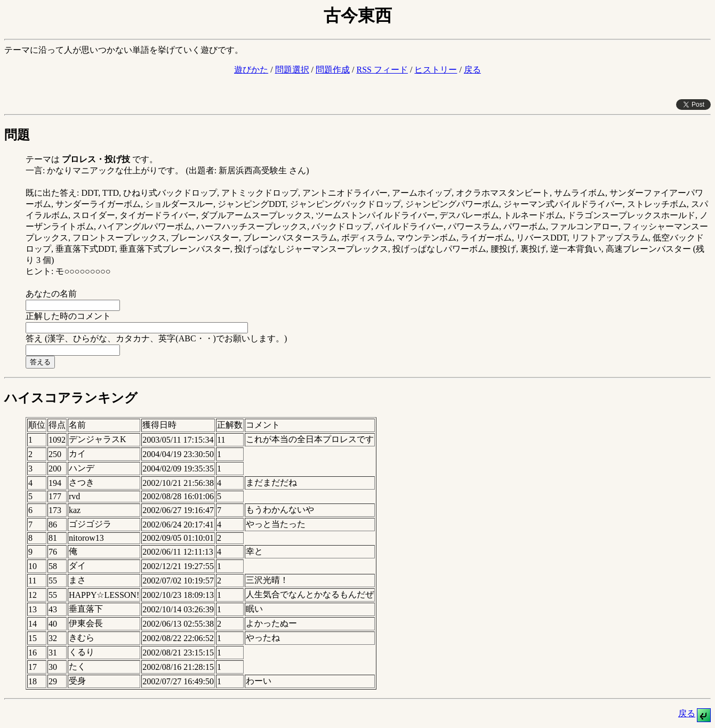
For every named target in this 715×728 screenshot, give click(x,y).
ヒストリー (436, 70)
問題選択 (292, 70)
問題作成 (333, 70)
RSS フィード (382, 70)
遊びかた (251, 70)
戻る (472, 70)
